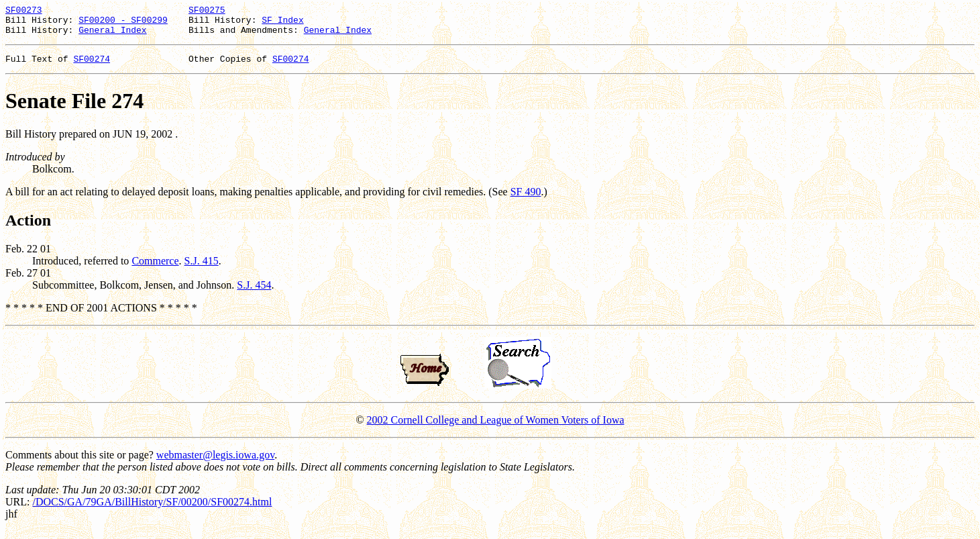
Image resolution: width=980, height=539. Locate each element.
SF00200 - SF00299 (123, 23)
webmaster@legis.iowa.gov (215, 463)
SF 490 (526, 200)
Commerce (155, 269)
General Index (112, 36)
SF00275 (207, 11)
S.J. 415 (202, 269)
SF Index (282, 23)
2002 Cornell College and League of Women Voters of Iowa (496, 428)
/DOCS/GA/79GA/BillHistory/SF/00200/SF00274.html (152, 510)
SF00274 (92, 66)
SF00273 (24, 11)
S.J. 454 (254, 293)
